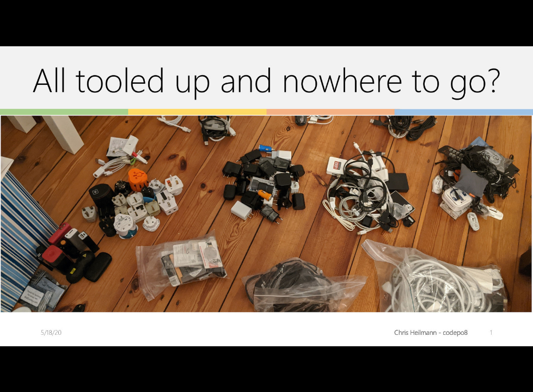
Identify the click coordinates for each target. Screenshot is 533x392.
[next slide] (514, 368)
